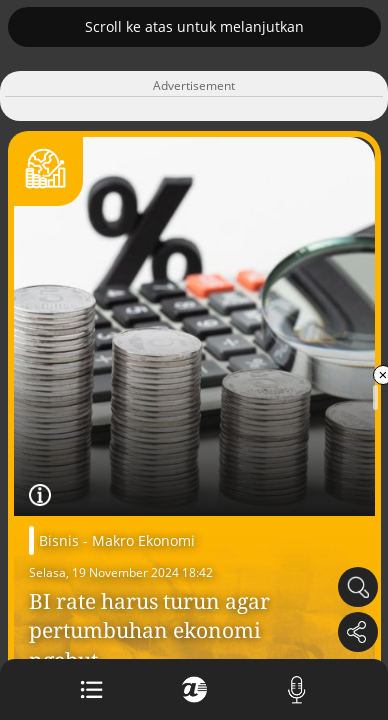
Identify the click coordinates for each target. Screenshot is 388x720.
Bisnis (59, 540)
